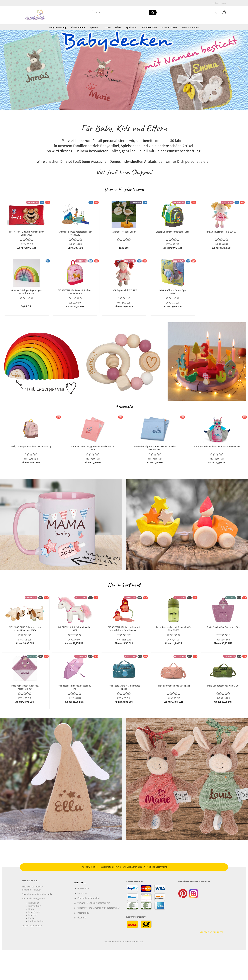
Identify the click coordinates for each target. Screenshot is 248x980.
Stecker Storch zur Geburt (124, 232)
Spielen (94, 28)
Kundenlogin (219, 3)
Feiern (118, 28)
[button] (224, 12)
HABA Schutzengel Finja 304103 (221, 232)
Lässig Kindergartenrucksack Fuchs (173, 232)
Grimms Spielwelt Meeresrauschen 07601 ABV (75, 233)
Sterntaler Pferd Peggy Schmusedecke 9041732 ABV (93, 448)
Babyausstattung (58, 28)
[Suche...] (153, 12)
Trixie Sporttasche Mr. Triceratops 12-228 (124, 687)
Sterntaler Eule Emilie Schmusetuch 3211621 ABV (217, 447)
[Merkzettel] (217, 12)
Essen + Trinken (170, 28)
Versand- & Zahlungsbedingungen (94, 903)
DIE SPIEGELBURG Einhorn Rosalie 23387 (74, 629)
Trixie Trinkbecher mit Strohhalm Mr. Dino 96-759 (174, 629)
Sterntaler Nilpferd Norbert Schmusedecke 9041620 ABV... (155, 448)
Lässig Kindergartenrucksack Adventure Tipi (31, 447)
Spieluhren (132, 28)
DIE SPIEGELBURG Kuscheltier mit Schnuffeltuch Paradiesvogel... (124, 629)
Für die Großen (149, 28)
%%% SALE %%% (191, 28)
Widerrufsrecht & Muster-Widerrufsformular (98, 908)
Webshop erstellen (113, 942)
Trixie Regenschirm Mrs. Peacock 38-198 (74, 687)
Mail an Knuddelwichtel (89, 898)
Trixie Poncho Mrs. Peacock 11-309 (223, 627)
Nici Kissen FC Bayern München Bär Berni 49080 (26, 233)
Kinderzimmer (78, 28)
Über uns (82, 918)
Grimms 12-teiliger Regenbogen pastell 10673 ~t (26, 292)
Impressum (83, 893)
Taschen (106, 28)
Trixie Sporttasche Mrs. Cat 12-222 (173, 686)
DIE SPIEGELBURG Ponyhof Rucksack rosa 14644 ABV (75, 292)
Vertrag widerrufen (212, 932)
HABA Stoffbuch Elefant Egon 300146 (173, 292)
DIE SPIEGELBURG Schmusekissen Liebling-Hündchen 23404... (25, 629)
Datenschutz (83, 913)
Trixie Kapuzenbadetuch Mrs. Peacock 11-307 (25, 687)
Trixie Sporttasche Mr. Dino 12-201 (223, 686)
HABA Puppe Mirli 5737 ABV (124, 290)
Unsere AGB (83, 888)
